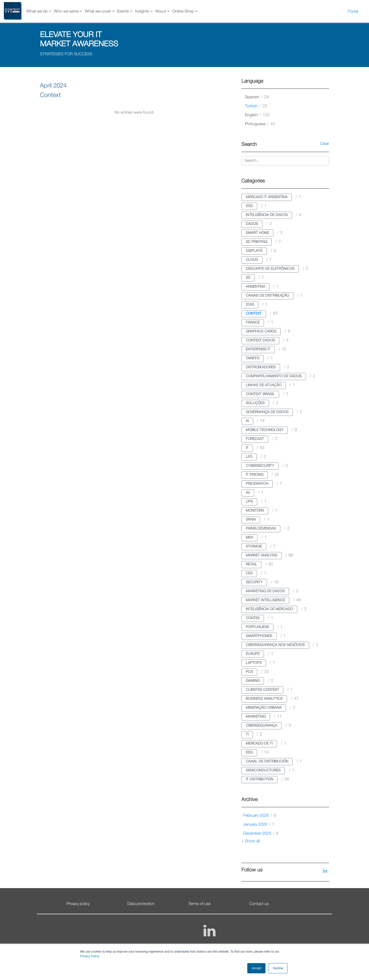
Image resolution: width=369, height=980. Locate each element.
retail (251, 564)
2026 (250, 305)
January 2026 (259, 825)
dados (252, 224)
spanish (257, 97)
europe (253, 654)
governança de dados (267, 412)
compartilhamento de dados (274, 376)
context (254, 314)
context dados (260, 341)
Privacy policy (78, 904)
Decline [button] (278, 968)
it (247, 448)
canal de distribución (267, 762)
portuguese (260, 124)
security (254, 582)
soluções (255, 403)
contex (253, 618)
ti (247, 735)
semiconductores (263, 771)
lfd (249, 457)
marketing (256, 717)
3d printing (257, 242)
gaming (253, 681)
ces (249, 573)
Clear (325, 144)
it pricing (255, 475)
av (248, 493)
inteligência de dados (267, 215)
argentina (255, 287)
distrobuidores (261, 367)
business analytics (264, 699)
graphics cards (261, 332)
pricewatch (257, 484)
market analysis (262, 556)
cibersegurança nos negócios (275, 645)
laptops (254, 663)
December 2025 (261, 834)
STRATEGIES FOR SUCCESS (66, 54)
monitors (255, 511)
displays (254, 251)
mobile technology (265, 430)
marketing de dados (265, 591)
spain (251, 520)
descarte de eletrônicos (270, 269)
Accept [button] (256, 968)
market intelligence (265, 600)
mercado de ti (259, 744)
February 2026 (260, 816)
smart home (257, 233)
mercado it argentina (267, 197)
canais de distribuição (267, 296)
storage (254, 547)
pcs (249, 672)
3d (248, 278)
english (257, 115)
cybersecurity (260, 466)
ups (249, 502)
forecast (255, 439)
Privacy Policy (89, 956)
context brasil (260, 394)
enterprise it (258, 349)
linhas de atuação (264, 385)
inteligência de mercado (269, 609)
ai (247, 421)
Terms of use (199, 904)
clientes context (262, 690)
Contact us (259, 904)
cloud (252, 260)
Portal (353, 12)
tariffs (253, 358)
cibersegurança (262, 726)
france (253, 323)
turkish (256, 106)
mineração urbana (264, 708)
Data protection (141, 904)
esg (249, 753)
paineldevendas (261, 529)
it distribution (259, 779)
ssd (249, 206)
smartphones (259, 636)
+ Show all (251, 841)
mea (249, 538)
